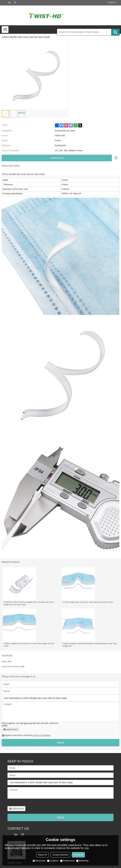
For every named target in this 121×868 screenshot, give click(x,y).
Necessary (39, 861)
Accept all (78, 855)
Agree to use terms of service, (26, 735)
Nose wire (6, 661)
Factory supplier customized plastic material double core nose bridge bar (90, 645)
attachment (11, 729)
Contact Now (57, 158)
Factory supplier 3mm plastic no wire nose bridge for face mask (29, 645)
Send (60, 743)
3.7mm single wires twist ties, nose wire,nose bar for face (88, 602)
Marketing (82, 861)
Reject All (42, 855)
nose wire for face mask (13, 666)
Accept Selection (60, 855)
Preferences (67, 861)
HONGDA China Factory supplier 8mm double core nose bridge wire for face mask (29, 603)
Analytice (53, 861)
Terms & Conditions (42, 735)
